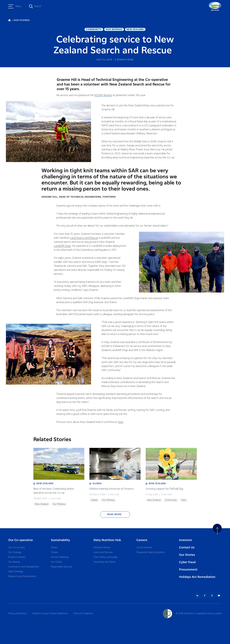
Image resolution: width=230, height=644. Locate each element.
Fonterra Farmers (17, 557)
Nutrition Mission (102, 548)
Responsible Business (62, 567)
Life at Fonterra (144, 548)
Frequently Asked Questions (150, 552)
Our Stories (187, 555)
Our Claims (56, 562)
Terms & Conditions (83, 614)
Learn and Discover (103, 552)
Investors (186, 540)
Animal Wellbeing (60, 557)
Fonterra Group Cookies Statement (50, 614)
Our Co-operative (21, 540)
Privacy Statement (17, 614)
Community (94, 29)
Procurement (188, 570)
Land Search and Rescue (84, 238)
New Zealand (135, 29)
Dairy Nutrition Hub (107, 540)
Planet (54, 548)
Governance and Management (24, 567)
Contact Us (187, 548)
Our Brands (14, 562)
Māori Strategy (16, 572)
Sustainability (60, 540)
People (54, 552)
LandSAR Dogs (62, 246)
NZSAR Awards (103, 95)
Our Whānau (114, 29)
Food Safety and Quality (106, 557)
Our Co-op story (17, 548)
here (121, 422)
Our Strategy (15, 552)
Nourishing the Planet (104, 562)
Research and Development (22, 576)
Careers (142, 540)
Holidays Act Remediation (197, 577)
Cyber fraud (187, 562)
